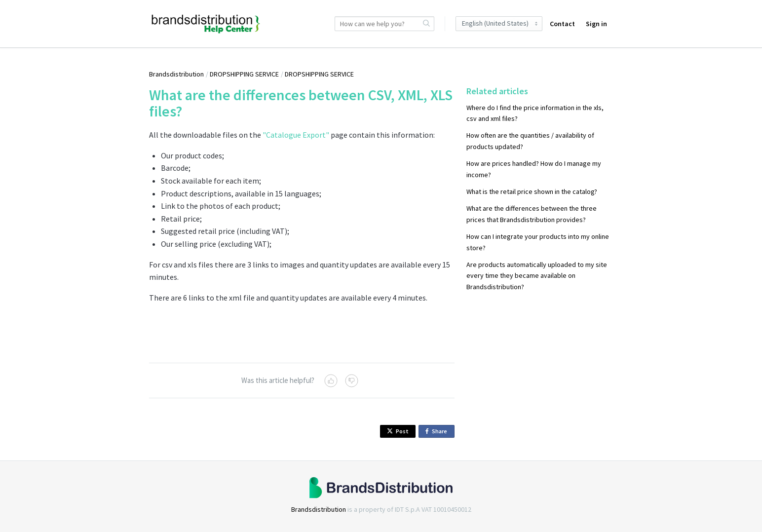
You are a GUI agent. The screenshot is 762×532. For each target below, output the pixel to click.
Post (398, 431)
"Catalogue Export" (296, 135)
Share (438, 432)
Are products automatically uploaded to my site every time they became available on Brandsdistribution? (537, 276)
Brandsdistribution (176, 74)
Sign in (596, 24)
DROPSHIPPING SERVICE (244, 74)
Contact (562, 24)
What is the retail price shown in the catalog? (532, 191)
